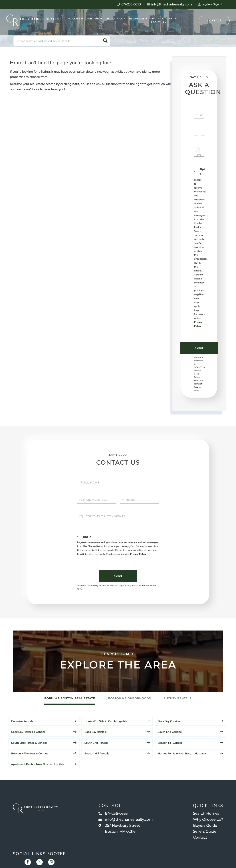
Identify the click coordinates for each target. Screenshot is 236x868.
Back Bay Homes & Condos (28, 732)
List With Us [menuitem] (114, 19)
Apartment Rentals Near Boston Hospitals (38, 764)
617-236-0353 (113, 814)
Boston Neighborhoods (129, 698)
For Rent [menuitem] (93, 19)
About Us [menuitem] (157, 22)
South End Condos (170, 732)
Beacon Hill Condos (170, 743)
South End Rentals (96, 743)
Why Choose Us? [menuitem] (208, 820)
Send (199, 348)
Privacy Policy (138, 554)
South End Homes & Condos (29, 743)
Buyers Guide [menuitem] (205, 826)
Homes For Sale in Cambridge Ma (106, 721)
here (76, 84)
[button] (105, 41)
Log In (204, 4)
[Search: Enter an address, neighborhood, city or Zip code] (62, 41)
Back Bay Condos (169, 721)
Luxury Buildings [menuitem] (163, 19)
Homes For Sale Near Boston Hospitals (182, 754)
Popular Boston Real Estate (70, 698)
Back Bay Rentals (95, 732)
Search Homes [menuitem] (206, 814)
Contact (214, 21)
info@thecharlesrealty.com (170, 5)
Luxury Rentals (178, 698)
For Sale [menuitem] (74, 19)
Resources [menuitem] (137, 19)
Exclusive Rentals (22, 721)
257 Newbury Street (119, 829)
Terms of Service (149, 586)
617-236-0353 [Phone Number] (129, 5)
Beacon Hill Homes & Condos (30, 754)
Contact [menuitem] (200, 838)
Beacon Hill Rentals (97, 754)
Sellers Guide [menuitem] (205, 832)
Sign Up (218, 4)
